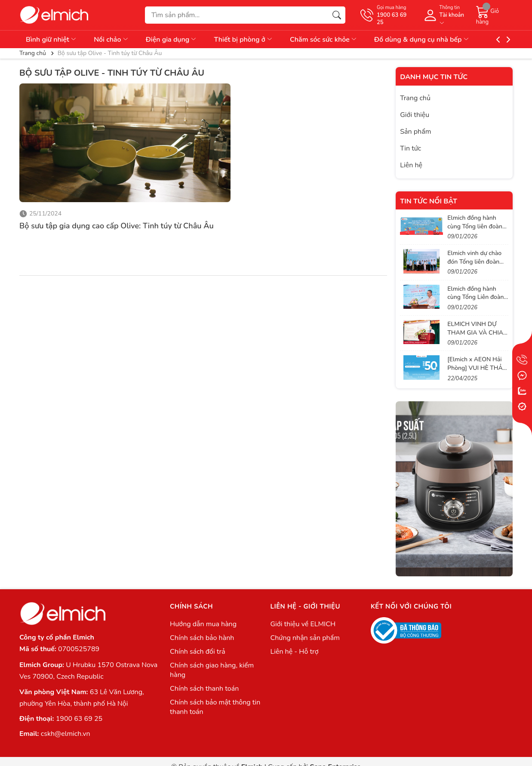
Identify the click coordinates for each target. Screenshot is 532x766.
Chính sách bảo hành (202, 638)
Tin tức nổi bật (429, 201)
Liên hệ (411, 165)
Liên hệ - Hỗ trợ (294, 652)
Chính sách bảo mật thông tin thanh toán (215, 707)
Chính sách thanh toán (204, 689)
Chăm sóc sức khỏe (324, 40)
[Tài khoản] (445, 15)
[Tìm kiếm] (337, 15)
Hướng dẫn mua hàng (203, 624)
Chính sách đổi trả (198, 652)
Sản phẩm (415, 132)
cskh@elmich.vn (66, 734)
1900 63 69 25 (79, 719)
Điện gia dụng (172, 40)
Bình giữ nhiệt (51, 40)
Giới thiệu (415, 115)
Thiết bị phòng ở (243, 40)
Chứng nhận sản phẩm (305, 638)
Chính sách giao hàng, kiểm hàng (212, 670)
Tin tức (411, 148)
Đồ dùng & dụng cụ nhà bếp (422, 40)
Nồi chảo (111, 40)
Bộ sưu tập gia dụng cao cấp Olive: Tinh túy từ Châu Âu (117, 226)
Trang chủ (415, 98)
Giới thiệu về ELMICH (303, 624)
